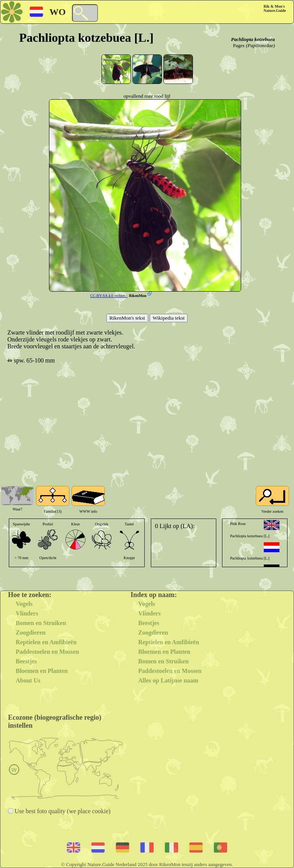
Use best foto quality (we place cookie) (62, 811)
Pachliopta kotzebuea (253, 39)
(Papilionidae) (260, 45)
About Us (28, 680)
